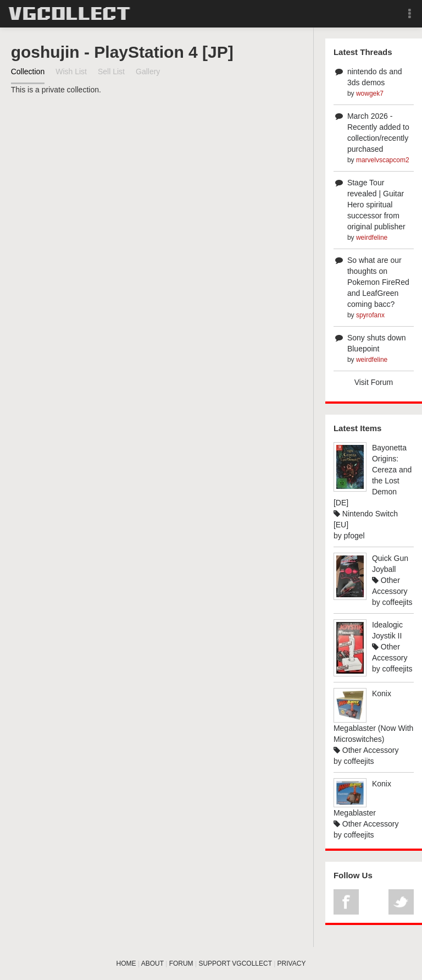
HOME (126, 964)
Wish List (71, 71)
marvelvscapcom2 (383, 160)
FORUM (181, 964)
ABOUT (152, 964)
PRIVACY (292, 964)
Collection (28, 71)
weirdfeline (372, 238)
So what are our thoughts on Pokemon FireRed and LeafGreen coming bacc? (378, 282)
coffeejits (398, 602)
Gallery (148, 71)
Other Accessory (366, 750)
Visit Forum (374, 382)
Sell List (111, 71)
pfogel (354, 536)
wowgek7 (370, 93)
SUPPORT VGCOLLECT (235, 964)
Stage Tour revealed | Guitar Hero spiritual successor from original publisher (376, 205)
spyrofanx (370, 315)
